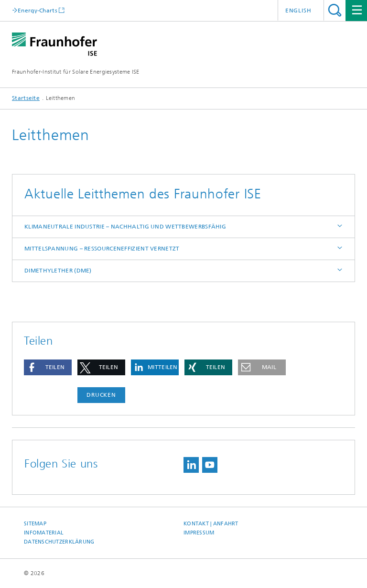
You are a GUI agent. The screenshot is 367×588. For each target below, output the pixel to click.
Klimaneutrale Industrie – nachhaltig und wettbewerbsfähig (125, 227)
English (298, 11)
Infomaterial (44, 533)
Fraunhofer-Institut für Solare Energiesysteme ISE (76, 72)
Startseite (26, 98)
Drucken (101, 395)
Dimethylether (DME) (58, 271)
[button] (48, 367)
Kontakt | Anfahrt (211, 524)
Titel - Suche (335, 10)
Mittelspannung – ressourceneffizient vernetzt (102, 249)
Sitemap (35, 524)
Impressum (199, 533)
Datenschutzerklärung (59, 542)
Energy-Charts (38, 10)
